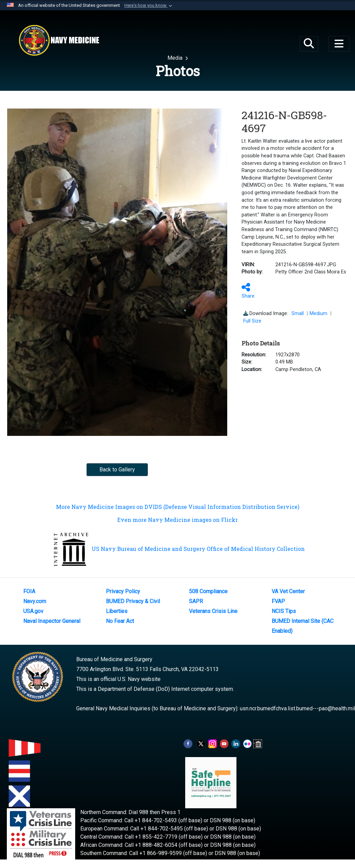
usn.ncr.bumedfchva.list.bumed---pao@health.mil (297, 708)
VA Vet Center (288, 591)
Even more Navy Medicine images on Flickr (177, 520)
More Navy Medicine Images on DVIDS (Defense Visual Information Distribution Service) (178, 507)
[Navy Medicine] (59, 40)
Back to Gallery (117, 469)
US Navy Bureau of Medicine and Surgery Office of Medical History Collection (179, 549)
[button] (149, 5)
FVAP (278, 601)
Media (176, 58)
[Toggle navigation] (339, 44)
